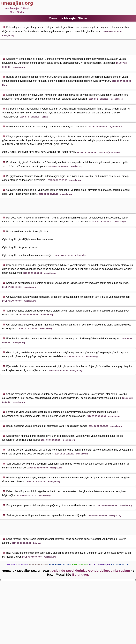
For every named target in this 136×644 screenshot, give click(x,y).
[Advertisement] (68, 47)
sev (64, 31)
